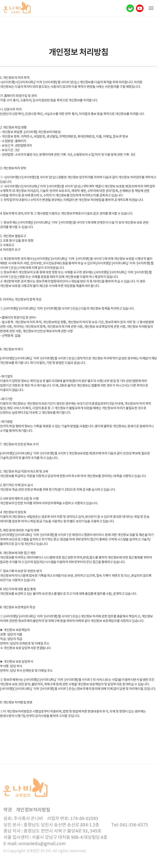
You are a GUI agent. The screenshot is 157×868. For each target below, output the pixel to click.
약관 (8, 810)
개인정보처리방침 (33, 810)
